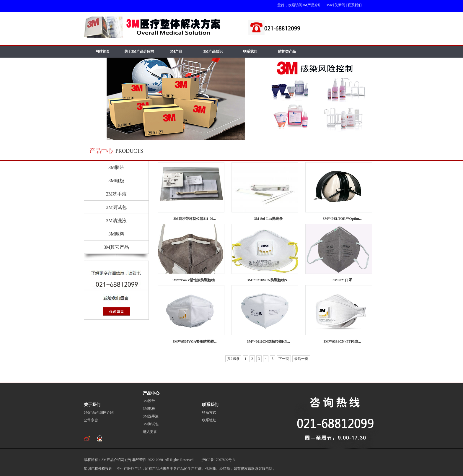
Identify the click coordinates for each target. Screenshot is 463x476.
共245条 (233, 359)
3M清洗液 (116, 221)
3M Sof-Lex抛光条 (268, 219)
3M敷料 (116, 234)
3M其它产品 (116, 247)
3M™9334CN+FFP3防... (342, 342)
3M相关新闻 (336, 5)
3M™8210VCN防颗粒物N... (269, 280)
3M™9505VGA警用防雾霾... (195, 342)
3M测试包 (116, 207)
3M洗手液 (116, 194)
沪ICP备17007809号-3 (218, 460)
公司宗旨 (91, 420)
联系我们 (355, 5)
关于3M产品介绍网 (139, 51)
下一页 (284, 359)
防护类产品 (287, 51)
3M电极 (116, 181)
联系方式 (209, 412)
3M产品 (176, 51)
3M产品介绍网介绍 (99, 412)
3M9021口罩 (342, 280)
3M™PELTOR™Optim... (342, 219)
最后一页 (301, 359)
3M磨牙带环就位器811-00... (195, 219)
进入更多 (150, 432)
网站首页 (102, 51)
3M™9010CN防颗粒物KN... (268, 342)
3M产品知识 (213, 51)
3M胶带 (116, 167)
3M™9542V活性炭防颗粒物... (195, 280)
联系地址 (209, 420)
